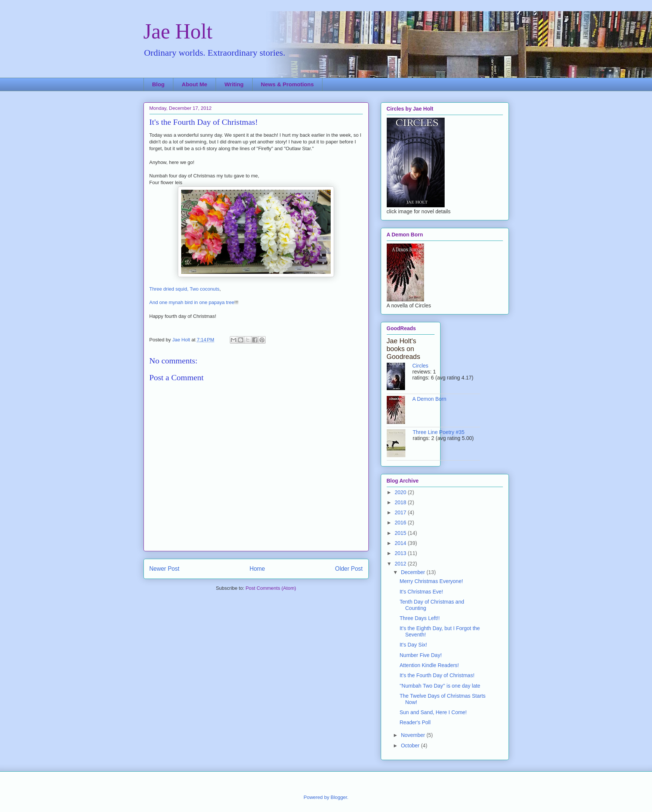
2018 (401, 502)
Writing (234, 84)
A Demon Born (429, 399)
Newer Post (165, 569)
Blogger (339, 797)
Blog (158, 84)
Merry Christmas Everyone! (431, 581)
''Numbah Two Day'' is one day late (440, 686)
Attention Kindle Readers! (429, 665)
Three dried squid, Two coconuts (185, 289)
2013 (401, 553)
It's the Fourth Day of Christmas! (437, 675)
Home (257, 569)
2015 (401, 533)
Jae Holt (178, 31)
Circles (421, 366)
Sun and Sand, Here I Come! (433, 712)
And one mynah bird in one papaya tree (192, 302)
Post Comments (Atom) (271, 588)
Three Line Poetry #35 (439, 432)
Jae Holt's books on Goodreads (404, 349)
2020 (401, 492)
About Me (194, 84)
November (414, 735)
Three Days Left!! (419, 618)
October (411, 746)
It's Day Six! (413, 645)
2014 (401, 543)
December (414, 572)
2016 (401, 523)
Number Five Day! (421, 655)
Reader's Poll (415, 722)
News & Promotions (287, 84)
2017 (401, 512)
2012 (401, 564)
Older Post (349, 569)
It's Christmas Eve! (421, 592)
